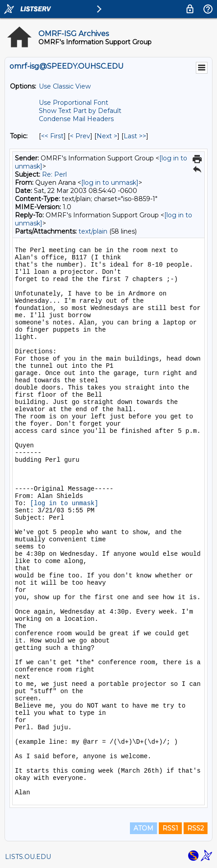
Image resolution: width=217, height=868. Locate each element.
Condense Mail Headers (76, 119)
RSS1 (170, 828)
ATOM (143, 828)
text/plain (93, 231)
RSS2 (196, 828)
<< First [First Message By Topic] (52, 136)
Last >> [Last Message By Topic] (135, 136)
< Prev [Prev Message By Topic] (80, 136)
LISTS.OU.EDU (28, 857)
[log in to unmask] (110, 183)
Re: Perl (54, 174)
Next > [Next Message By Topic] (107, 136)
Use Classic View (65, 86)
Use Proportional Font (74, 103)
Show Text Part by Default (80, 111)
